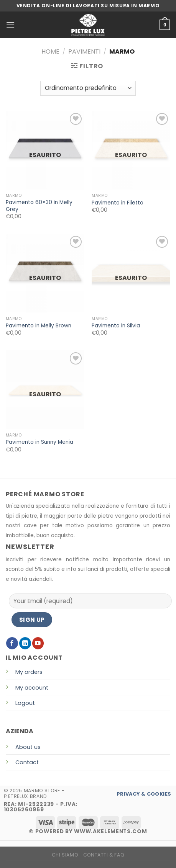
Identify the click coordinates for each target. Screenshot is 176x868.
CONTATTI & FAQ (104, 855)
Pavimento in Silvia (116, 326)
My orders (29, 672)
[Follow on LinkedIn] (25, 643)
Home (50, 51)
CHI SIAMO (65, 855)
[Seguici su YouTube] (38, 643)
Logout (25, 703)
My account (32, 688)
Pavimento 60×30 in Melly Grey (39, 206)
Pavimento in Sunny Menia (39, 442)
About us (28, 747)
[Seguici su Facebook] (12, 643)
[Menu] (10, 25)
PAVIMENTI (84, 51)
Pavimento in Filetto (118, 203)
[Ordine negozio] (88, 88)
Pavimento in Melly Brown (39, 326)
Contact (27, 762)
